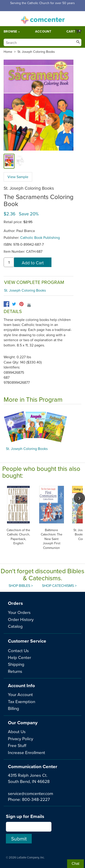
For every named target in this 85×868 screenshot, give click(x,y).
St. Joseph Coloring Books (36, 52)
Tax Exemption (22, 701)
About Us (17, 731)
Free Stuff (17, 745)
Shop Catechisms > (59, 585)
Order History (21, 619)
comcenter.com (43, 19)
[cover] (9, 161)
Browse (10, 31)
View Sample (18, 177)
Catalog (15, 626)
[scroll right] (79, 498)
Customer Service (27, 641)
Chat (75, 864)
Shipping (16, 664)
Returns (15, 671)
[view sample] (20, 161)
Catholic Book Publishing (40, 237)
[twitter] (14, 304)
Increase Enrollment (27, 752)
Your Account (20, 694)
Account (43, 31)
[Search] (42, 42)
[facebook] (6, 304)
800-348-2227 (36, 799)
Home (8, 52)
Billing (13, 708)
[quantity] (9, 262)
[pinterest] (21, 304)
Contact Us (18, 650)
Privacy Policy (21, 738)
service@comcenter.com (30, 793)
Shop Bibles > (21, 585)
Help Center (19, 657)
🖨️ (29, 305)
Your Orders (19, 612)
